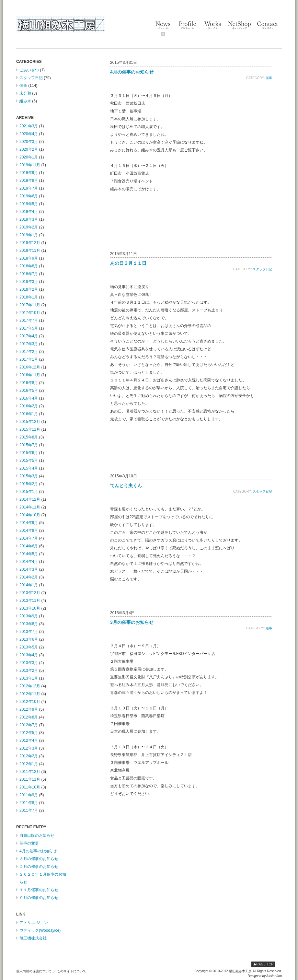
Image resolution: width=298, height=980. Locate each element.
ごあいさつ (29, 70)
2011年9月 (29, 795)
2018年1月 (29, 297)
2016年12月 (30, 367)
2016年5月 (29, 391)
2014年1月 (29, 585)
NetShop (239, 25)
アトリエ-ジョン (34, 923)
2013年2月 (29, 671)
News (163, 29)
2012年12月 (30, 686)
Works (212, 25)
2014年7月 (29, 538)
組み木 (25, 101)
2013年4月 (29, 655)
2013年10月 (30, 608)
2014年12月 (30, 499)
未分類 (25, 93)
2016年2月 (29, 406)
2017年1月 (29, 359)
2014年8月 (29, 531)
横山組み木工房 (61, 24)
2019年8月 (29, 181)
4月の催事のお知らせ (38, 851)
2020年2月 (29, 149)
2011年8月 (29, 803)
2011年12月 (30, 772)
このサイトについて (72, 971)
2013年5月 (29, 647)
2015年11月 (30, 429)
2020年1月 (29, 157)
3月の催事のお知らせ (132, 622)
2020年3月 (29, 142)
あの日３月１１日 (128, 263)
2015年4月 (29, 468)
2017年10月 (30, 313)
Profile (187, 25)
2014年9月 (29, 523)
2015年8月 (29, 437)
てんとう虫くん (126, 485)
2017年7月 (29, 321)
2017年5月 (29, 328)
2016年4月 (29, 398)
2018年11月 (30, 251)
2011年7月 (29, 811)
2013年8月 (29, 624)
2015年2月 (29, 484)
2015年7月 (29, 445)
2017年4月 (29, 336)
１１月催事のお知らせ (39, 890)
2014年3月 (29, 569)
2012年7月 (29, 725)
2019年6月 (29, 196)
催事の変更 (29, 843)
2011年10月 (30, 787)
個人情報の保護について (34, 971)
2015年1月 (29, 492)
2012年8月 (29, 717)
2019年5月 (29, 204)
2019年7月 (29, 188)
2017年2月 (29, 352)
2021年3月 (29, 126)
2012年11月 (30, 694)
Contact (268, 25)
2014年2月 (29, 577)
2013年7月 (29, 632)
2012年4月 (29, 741)
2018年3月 (29, 282)
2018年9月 (29, 258)
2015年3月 (29, 476)
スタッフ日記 (31, 78)
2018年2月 (29, 289)
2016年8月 (29, 383)
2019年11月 (30, 165)
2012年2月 (29, 756)
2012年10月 (30, 702)
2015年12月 (30, 422)
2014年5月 (29, 554)
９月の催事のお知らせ (39, 898)
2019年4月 (29, 212)
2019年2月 (29, 227)
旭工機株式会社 (33, 938)
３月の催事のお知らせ (39, 859)
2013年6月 (29, 639)
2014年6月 (29, 546)
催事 (23, 86)
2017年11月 (30, 305)
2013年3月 (29, 663)
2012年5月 (29, 733)
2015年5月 (29, 461)
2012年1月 (29, 764)
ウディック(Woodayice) (40, 930)
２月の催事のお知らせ (39, 867)
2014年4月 (29, 562)
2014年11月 (30, 507)
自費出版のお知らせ (37, 835)
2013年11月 (30, 601)
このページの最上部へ (263, 964)
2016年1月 (29, 414)
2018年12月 (30, 243)
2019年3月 (29, 219)
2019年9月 (29, 173)
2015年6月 (29, 453)
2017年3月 (29, 344)
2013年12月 (30, 593)
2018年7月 (29, 274)
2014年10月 (30, 515)
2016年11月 (30, 375)
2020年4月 (29, 134)
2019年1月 (29, 235)
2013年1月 (29, 678)
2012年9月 (29, 709)
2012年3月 (29, 748)
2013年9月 (29, 616)
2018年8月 (29, 266)
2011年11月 (30, 779)
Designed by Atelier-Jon (265, 976)
